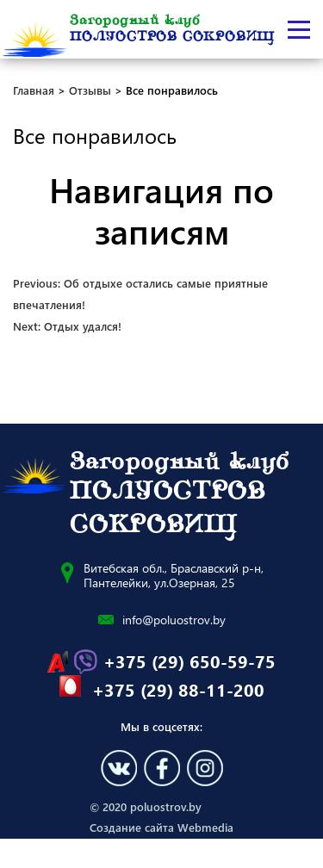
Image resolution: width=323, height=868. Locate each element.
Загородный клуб (172, 29)
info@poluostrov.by (174, 620)
